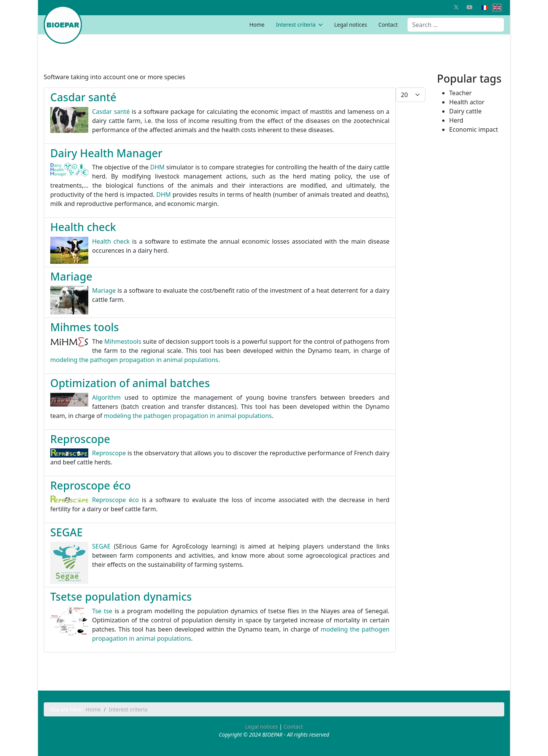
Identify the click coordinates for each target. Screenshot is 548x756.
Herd (456, 120)
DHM (158, 167)
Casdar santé (83, 97)
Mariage (71, 276)
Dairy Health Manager (106, 153)
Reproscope (80, 439)
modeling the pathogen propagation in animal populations (134, 360)
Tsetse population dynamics (121, 597)
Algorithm (106, 397)
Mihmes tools (84, 327)
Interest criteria (296, 25)
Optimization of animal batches (130, 383)
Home (257, 25)
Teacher (460, 93)
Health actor (467, 102)
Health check (83, 227)
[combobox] (456, 25)
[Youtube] (470, 7)
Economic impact (473, 129)
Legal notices (350, 25)
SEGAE (66, 532)
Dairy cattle (465, 111)
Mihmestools (123, 341)
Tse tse (102, 611)
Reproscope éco (91, 485)
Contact (388, 25)
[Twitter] (456, 7)
